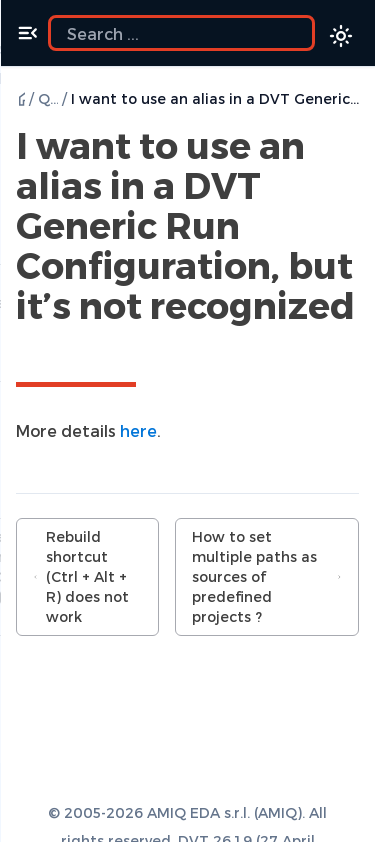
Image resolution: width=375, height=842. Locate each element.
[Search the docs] (181, 33)
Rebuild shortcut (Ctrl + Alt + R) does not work (81, 576)
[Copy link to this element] (38, 349)
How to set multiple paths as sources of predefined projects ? (267, 576)
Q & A (48, 98)
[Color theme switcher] (341, 36)
